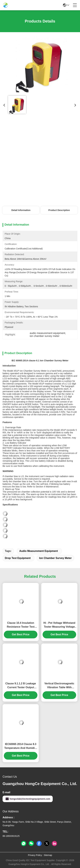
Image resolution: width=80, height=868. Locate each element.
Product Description (59, 210)
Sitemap (48, 855)
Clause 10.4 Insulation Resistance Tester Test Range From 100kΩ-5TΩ (21, 625)
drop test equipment (18, 558)
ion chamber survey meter (55, 558)
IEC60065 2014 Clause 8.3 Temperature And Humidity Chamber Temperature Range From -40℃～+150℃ (21, 746)
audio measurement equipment (39, 551)
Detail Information (21, 210)
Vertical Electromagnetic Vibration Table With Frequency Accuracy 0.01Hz (59, 686)
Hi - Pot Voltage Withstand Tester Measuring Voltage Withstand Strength (59, 625)
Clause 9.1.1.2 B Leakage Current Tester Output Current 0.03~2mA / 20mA (21, 686)
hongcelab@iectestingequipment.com (28, 799)
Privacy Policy (35, 855)
